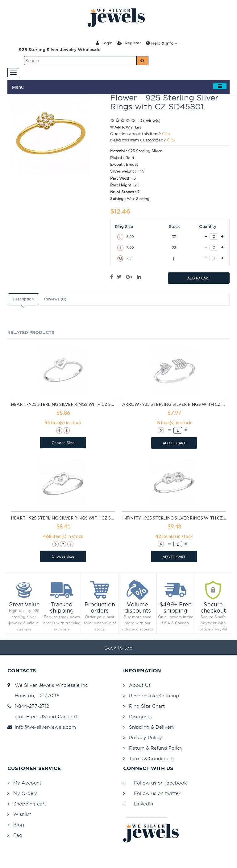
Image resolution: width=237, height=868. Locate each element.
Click (166, 134)
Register (129, 43)
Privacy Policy (146, 738)
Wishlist (22, 814)
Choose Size (63, 443)
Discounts (140, 717)
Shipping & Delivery (152, 727)
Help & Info (162, 43)
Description (23, 299)
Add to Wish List (126, 127)
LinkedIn (143, 804)
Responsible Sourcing (154, 696)
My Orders (25, 793)
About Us (140, 685)
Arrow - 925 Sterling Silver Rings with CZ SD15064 (174, 404)
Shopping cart (30, 804)
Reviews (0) (55, 299)
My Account (27, 783)
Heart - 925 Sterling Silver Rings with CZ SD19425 (63, 518)
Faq (18, 835)
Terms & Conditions (151, 758)
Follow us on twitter (157, 793)
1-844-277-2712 (28, 706)
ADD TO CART (199, 278)
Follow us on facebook (160, 783)
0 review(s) (150, 120)
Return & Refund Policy (156, 748)
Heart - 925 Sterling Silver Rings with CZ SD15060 (63, 404)
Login (104, 43)
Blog (19, 825)
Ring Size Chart (147, 706)
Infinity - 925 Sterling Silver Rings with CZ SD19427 (174, 518)
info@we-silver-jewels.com (42, 727)
